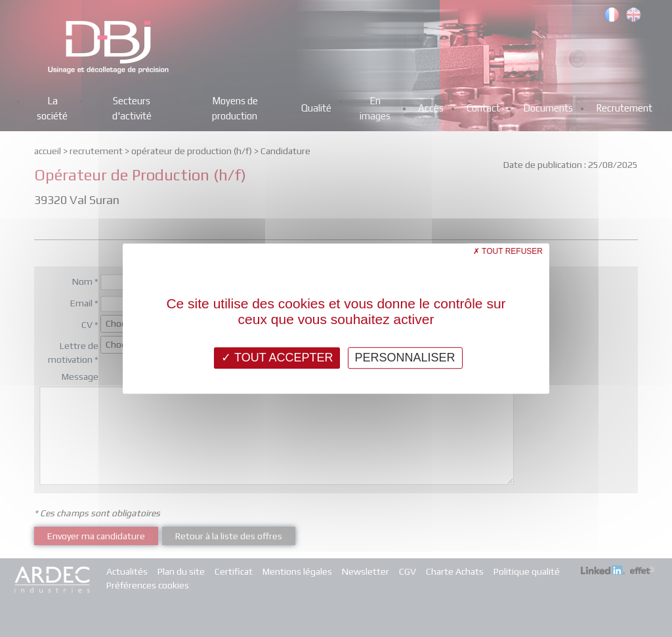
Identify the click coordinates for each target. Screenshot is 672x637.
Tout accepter (277, 358)
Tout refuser (508, 251)
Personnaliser (405, 358)
